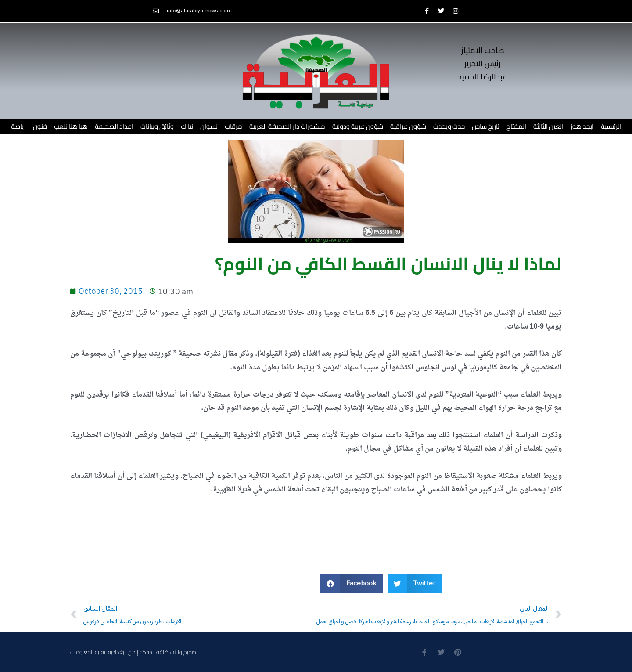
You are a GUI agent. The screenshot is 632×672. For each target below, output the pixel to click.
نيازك (187, 126)
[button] (352, 583)
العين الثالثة (548, 126)
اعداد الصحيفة (114, 126)
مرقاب (233, 126)
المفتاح (516, 126)
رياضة (18, 126)
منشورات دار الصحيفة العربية (287, 126)
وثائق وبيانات (157, 126)
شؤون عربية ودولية (358, 126)
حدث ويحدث (449, 126)
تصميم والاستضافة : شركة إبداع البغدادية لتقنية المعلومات (134, 652)
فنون (40, 126)
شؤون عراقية (408, 126)
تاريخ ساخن (486, 126)
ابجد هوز (582, 126)
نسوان (209, 126)
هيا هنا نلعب (71, 126)
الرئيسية (611, 126)
